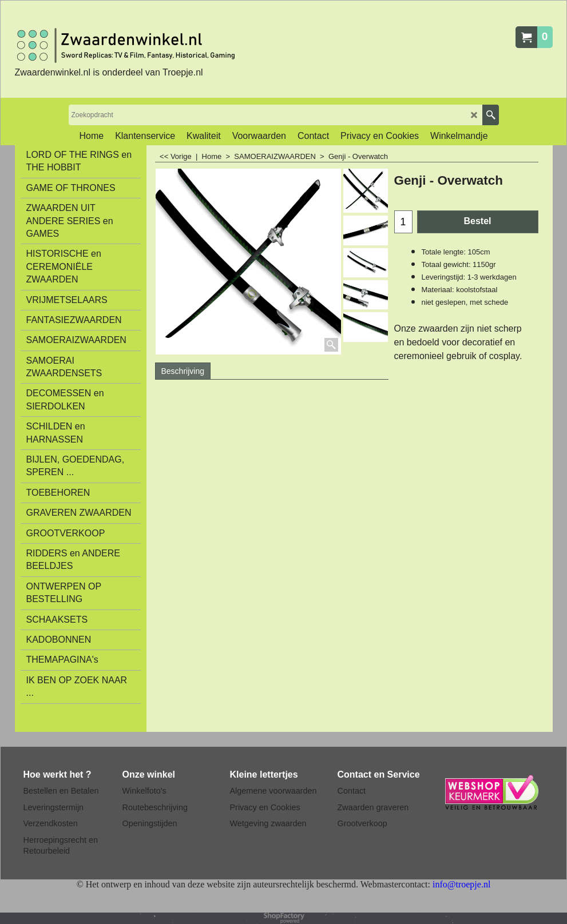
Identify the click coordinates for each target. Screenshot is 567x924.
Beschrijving (183, 371)
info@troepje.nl (461, 884)
